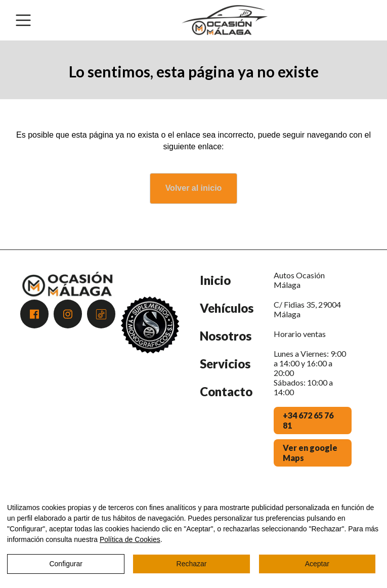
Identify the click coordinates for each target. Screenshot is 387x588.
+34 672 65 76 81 (308, 420)
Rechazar (192, 564)
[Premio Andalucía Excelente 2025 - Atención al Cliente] (150, 376)
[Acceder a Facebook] (34, 314)
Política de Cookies (130, 539)
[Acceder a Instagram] (68, 314)
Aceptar (317, 564)
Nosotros (226, 336)
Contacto (226, 391)
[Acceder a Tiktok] (101, 314)
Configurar (66, 564)
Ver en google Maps (310, 453)
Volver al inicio (194, 188)
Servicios (225, 364)
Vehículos (227, 308)
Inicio (215, 280)
